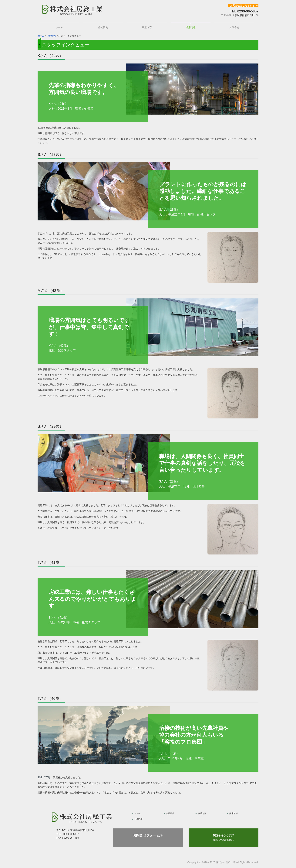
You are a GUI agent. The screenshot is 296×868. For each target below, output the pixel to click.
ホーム (59, 27)
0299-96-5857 (248, 11)
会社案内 (103, 27)
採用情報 (191, 27)
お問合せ (234, 27)
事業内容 (147, 27)
